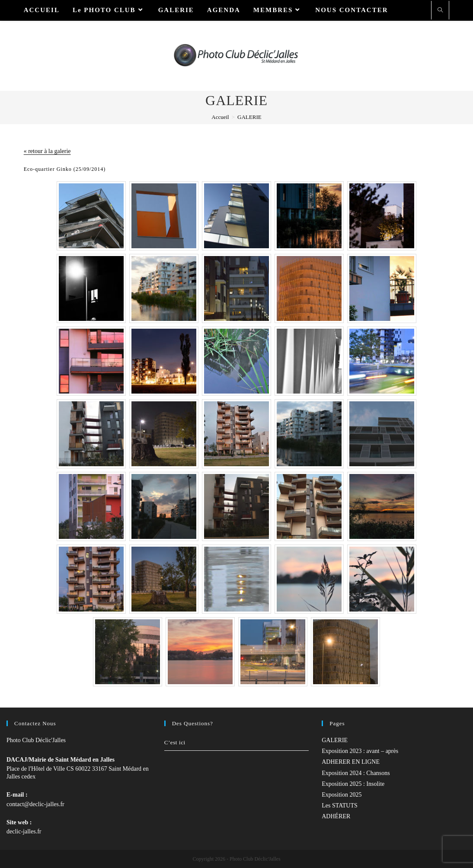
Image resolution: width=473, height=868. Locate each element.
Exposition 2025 (342, 795)
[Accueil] (220, 117)
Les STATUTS (340, 806)
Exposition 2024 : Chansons (356, 773)
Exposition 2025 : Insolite (353, 784)
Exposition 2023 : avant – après (360, 751)
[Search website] (440, 11)
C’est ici (175, 742)
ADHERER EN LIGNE (351, 762)
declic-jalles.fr (24, 831)
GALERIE (335, 740)
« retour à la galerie (47, 151)
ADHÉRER (336, 816)
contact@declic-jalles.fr (35, 804)
